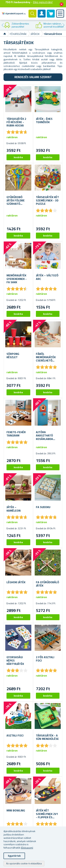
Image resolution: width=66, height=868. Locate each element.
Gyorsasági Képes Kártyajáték (15, 661)
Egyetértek (14, 856)
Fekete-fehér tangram (16, 434)
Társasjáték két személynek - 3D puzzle (47, 201)
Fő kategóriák (18, 34)
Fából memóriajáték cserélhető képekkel (46, 357)
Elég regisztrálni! (43, 2)
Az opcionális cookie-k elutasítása (24, 863)
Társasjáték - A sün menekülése (47, 737)
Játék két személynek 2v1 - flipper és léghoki (47, 814)
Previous (3, 25)
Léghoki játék (16, 582)
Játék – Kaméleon (14, 509)
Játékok (35, 34)
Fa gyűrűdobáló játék (48, 584)
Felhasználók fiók (42, 16)
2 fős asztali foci (45, 659)
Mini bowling (16, 810)
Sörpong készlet (13, 356)
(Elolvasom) (27, 848)
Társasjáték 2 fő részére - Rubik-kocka (16, 122)
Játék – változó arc (47, 277)
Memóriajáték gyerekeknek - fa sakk (17, 279)
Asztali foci (15, 736)
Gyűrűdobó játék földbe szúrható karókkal (16, 201)
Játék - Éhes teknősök (44, 120)
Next (63, 25)
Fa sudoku (43, 507)
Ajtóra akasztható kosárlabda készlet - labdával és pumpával (45, 436)
